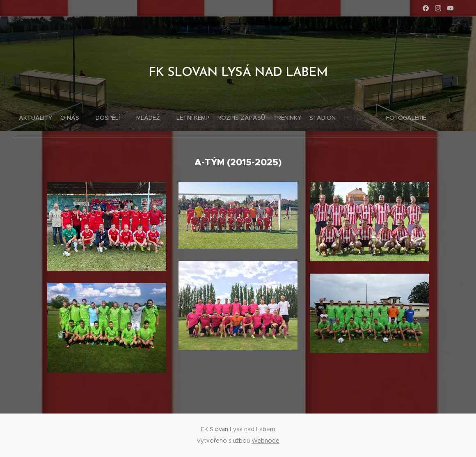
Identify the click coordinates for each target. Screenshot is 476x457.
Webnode (265, 441)
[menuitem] (128, 114)
